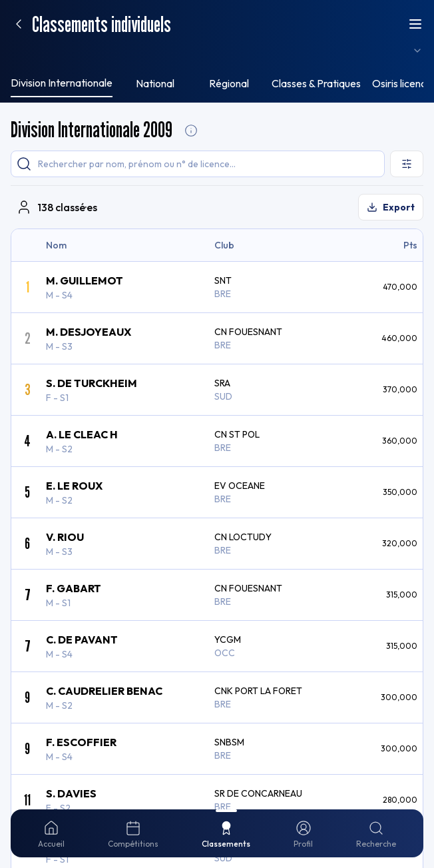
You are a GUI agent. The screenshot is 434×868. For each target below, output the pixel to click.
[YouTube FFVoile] (59, 319)
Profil (164, 18)
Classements (122, 17)
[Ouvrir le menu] (19, 195)
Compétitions (67, 17)
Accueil (22, 17)
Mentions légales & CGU (60, 342)
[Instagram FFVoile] (13, 319)
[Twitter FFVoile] (28, 319)
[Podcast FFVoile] (91, 319)
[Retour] (19, 120)
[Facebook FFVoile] (43, 319)
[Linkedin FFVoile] (75, 319)
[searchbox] (80, 38)
